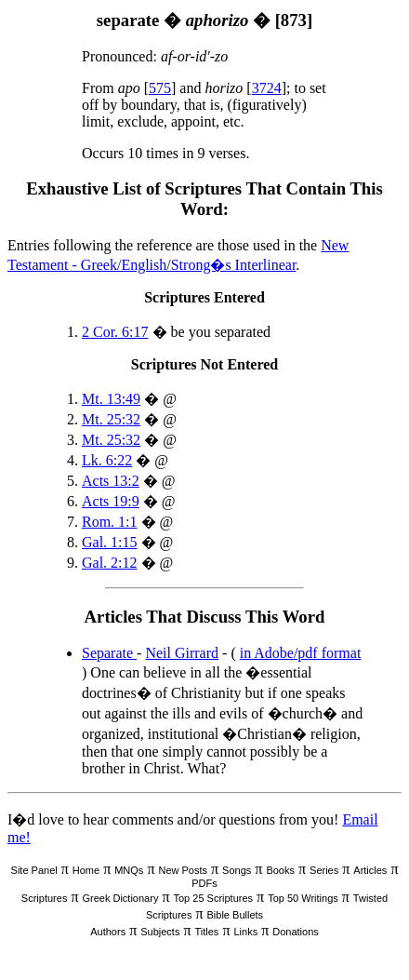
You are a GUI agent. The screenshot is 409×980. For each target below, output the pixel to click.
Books (280, 870)
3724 (267, 88)
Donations (296, 932)
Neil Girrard (182, 653)
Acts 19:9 (111, 501)
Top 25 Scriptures (213, 898)
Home (86, 870)
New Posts (183, 870)
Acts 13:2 (111, 481)
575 (160, 88)
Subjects (160, 932)
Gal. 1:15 (110, 542)
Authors (108, 932)
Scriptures (45, 898)
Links (245, 932)
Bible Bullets (236, 915)
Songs (237, 870)
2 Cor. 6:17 (115, 332)
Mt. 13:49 (111, 399)
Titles (207, 932)
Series (324, 870)
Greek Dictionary (120, 898)
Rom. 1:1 (110, 522)
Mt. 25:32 (111, 419)
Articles (370, 870)
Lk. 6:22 (107, 460)
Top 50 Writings (303, 898)
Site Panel (34, 870)
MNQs (129, 870)
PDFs (204, 883)
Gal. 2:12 (110, 563)
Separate (109, 653)
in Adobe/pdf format (301, 653)
